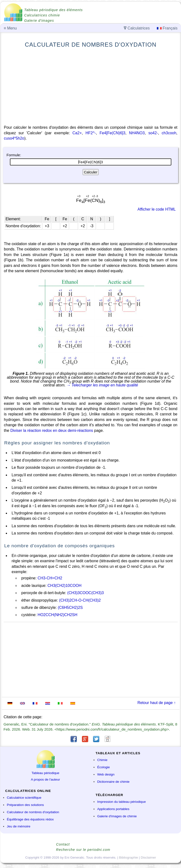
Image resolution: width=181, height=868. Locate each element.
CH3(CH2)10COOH (65, 586)
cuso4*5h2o (14, 138)
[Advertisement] (91, 86)
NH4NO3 (137, 133)
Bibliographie (128, 857)
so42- (153, 133)
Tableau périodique (46, 773)
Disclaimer (148, 857)
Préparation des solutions (25, 805)
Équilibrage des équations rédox (30, 819)
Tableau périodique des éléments (53, 10)
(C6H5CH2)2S (70, 608)
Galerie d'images (39, 21)
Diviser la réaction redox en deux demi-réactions (52, 430)
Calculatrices (137, 28)
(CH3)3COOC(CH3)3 (85, 593)
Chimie (102, 760)
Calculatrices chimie (42, 15)
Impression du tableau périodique (121, 802)
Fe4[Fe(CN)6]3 (112, 133)
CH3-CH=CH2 (50, 578)
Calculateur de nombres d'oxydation (33, 812)
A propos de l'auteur (46, 779)
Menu (10, 28)
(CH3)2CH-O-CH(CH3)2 (80, 600)
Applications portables (113, 809)
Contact (63, 844)
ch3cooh (169, 133)
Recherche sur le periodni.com (83, 850)
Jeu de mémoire (18, 826)
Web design (106, 774)
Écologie (103, 767)
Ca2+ (77, 133)
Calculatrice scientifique (24, 798)
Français (167, 28)
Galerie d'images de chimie (117, 816)
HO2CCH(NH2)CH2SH (58, 615)
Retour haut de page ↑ (157, 703)
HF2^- (91, 133)
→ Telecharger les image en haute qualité (102, 385)
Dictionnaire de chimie (113, 782)
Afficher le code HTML (157, 209)
